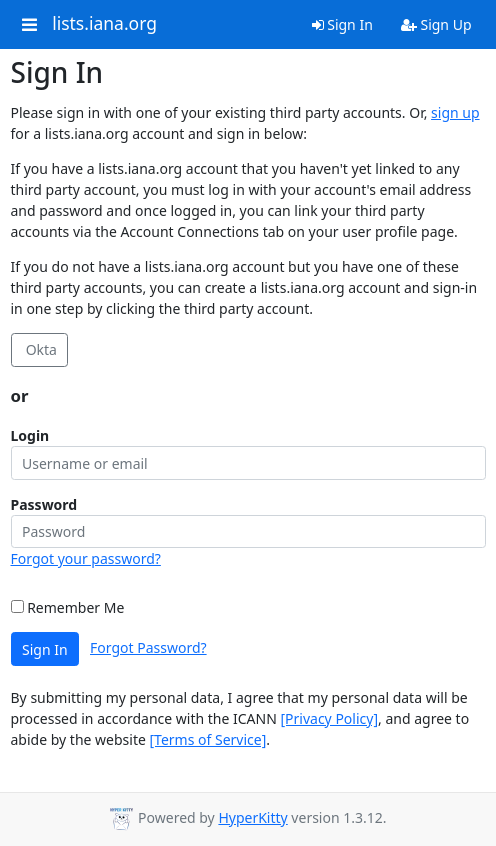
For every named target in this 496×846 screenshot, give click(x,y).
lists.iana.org (104, 24)
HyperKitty (252, 817)
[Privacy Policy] (329, 718)
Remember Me (68, 607)
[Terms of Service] (208, 739)
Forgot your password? (86, 558)
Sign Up (436, 24)
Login (30, 435)
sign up (455, 112)
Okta (39, 349)
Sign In (342, 24)
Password (44, 504)
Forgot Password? (148, 647)
